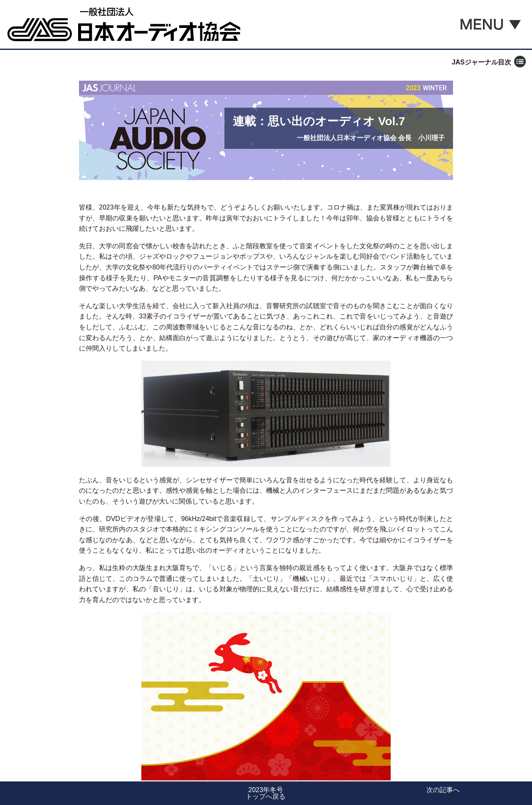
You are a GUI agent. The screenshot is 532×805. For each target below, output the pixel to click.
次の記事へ (443, 790)
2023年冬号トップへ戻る (266, 793)
